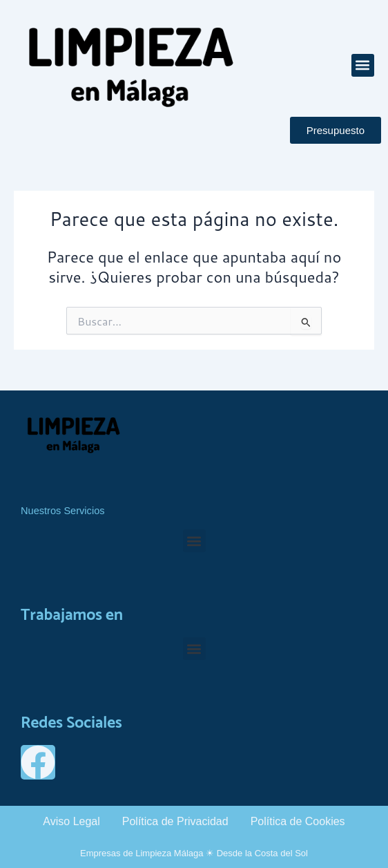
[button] (363, 65)
